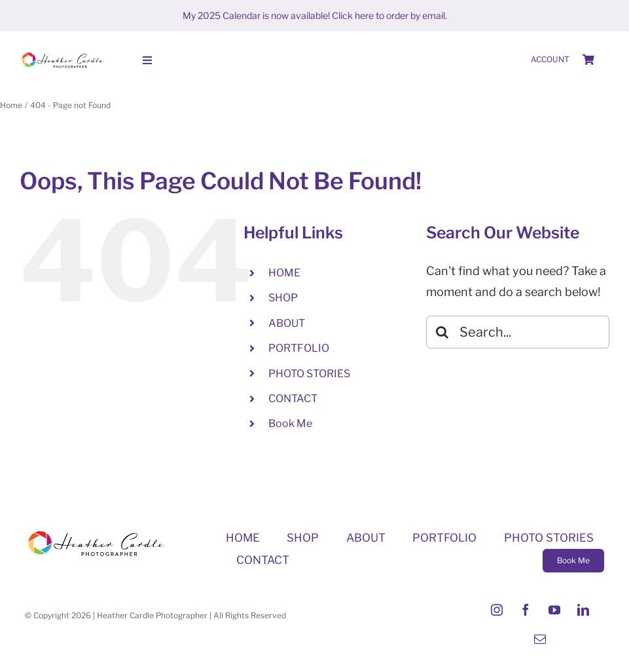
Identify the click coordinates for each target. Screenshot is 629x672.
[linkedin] (583, 610)
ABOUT (287, 323)
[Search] (442, 332)
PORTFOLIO (299, 348)
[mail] (540, 639)
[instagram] (497, 610)
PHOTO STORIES (309, 374)
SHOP (283, 298)
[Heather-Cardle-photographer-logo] (63, 54)
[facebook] (526, 610)
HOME (284, 273)
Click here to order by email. (389, 15)
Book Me (290, 423)
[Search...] (518, 332)
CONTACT (293, 399)
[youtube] (554, 610)
